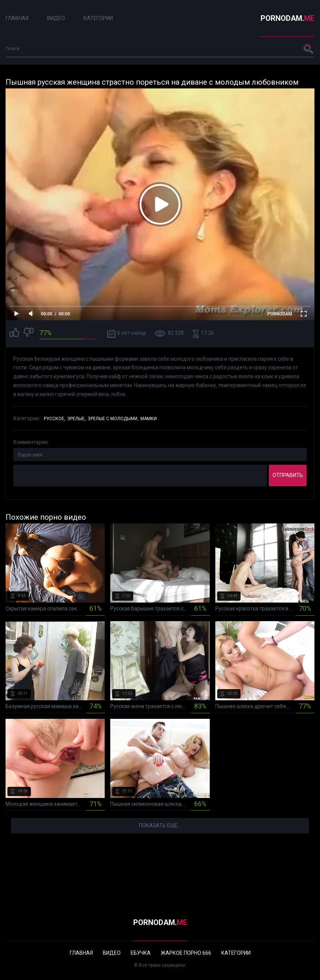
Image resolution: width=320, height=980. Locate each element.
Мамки (148, 419)
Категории (98, 18)
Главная (17, 18)
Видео (56, 18)
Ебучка (141, 953)
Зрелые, (76, 419)
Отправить (288, 475)
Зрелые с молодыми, (113, 419)
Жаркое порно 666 (186, 953)
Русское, (55, 419)
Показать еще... (160, 825)
